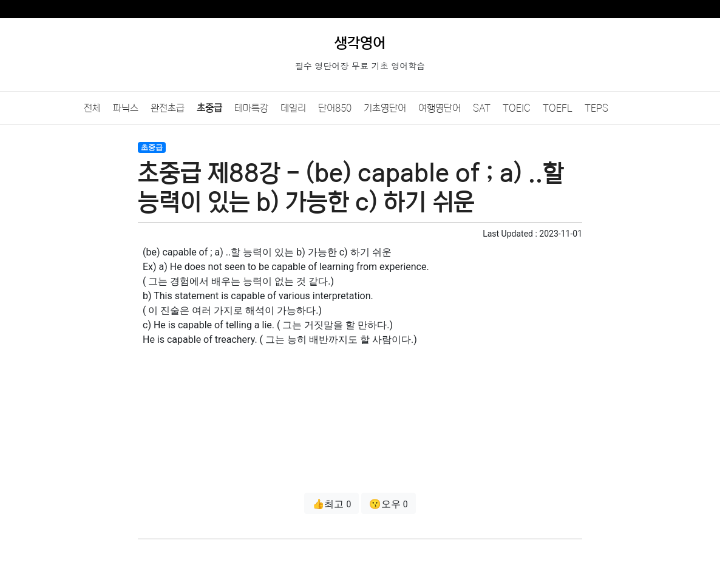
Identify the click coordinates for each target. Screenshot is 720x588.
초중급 (209, 108)
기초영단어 (385, 108)
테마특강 (251, 108)
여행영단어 (440, 108)
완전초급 (168, 108)
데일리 (293, 108)
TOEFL (558, 108)
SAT (482, 108)
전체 (92, 108)
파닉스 (126, 108)
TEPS (596, 108)
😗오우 (389, 504)
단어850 (335, 108)
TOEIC (517, 108)
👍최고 (331, 504)
